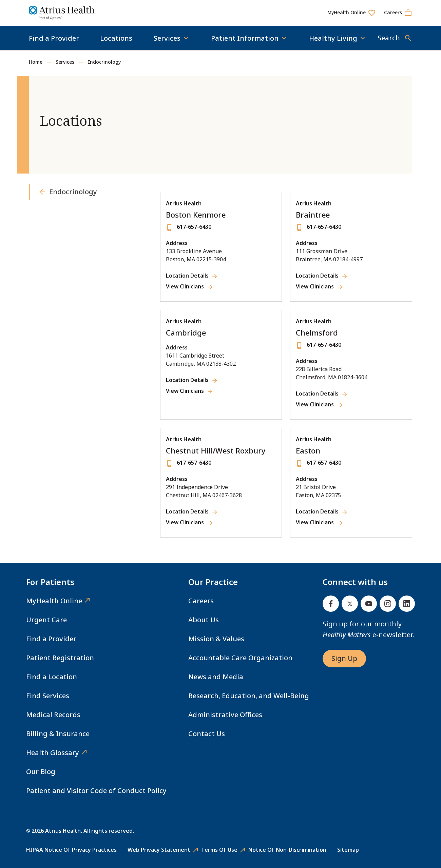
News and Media (216, 677)
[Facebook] (331, 604)
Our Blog (41, 772)
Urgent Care (46, 620)
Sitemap (348, 850)
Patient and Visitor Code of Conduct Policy (96, 791)
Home (36, 62)
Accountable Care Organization (240, 658)
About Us (204, 620)
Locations (116, 38)
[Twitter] (350, 604)
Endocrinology (104, 62)
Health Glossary (53, 753)
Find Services (48, 696)
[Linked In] (407, 604)
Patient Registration (60, 658)
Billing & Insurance (58, 734)
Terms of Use (219, 850)
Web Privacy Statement (159, 850)
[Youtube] (369, 604)
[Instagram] (388, 604)
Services (65, 62)
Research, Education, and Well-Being (249, 696)
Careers (201, 601)
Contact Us (207, 734)
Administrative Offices (225, 715)
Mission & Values (216, 639)
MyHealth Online (54, 601)
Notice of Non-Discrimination (287, 850)
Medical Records (53, 715)
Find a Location (52, 677)
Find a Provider (54, 38)
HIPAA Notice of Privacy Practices (71, 850)
